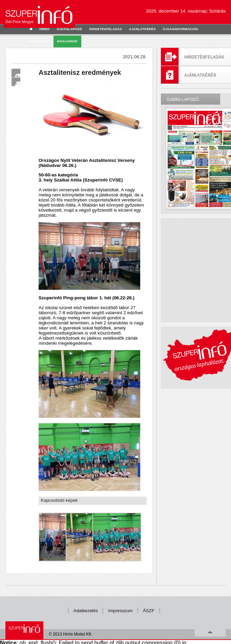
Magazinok (68, 41)
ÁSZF (149, 611)
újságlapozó (70, 29)
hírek (45, 29)
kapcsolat (40, 41)
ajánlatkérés (142, 29)
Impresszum (120, 611)
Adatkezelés (86, 611)
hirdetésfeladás (106, 29)
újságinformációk (181, 29)
